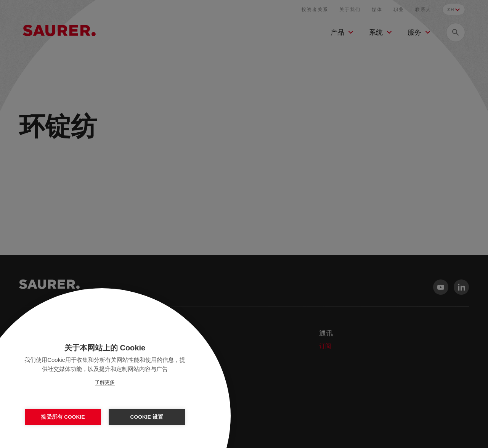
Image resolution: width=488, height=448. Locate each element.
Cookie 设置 (147, 417)
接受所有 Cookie (63, 417)
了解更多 (105, 382)
